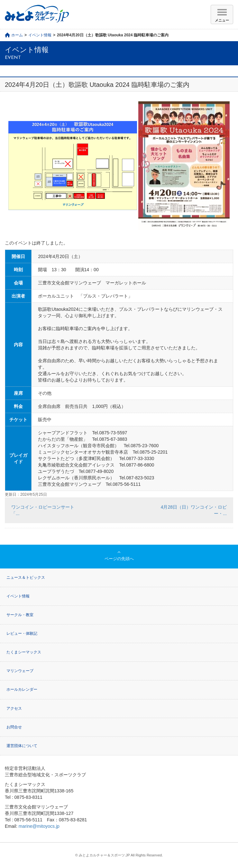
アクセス (14, 708)
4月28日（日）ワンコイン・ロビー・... (194, 510)
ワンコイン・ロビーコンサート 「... (45, 510)
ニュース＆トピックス (26, 577)
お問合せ (14, 727)
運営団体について (22, 746)
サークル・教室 (20, 615)
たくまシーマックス (24, 652)
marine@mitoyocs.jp (39, 826)
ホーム (17, 35)
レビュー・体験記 (22, 633)
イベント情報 (40, 35)
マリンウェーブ (20, 671)
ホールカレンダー (22, 689)
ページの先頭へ (119, 559)
